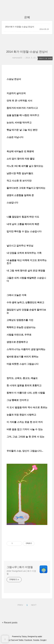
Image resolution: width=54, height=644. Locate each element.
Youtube (36, 640)
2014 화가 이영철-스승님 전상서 (20, 27)
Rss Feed (11, 640)
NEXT (33, 605)
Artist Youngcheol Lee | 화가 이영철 (21, 572)
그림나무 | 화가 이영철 (20, 567)
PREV (20, 605)
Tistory (24, 637)
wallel (40, 637)
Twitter (21, 640)
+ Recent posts (10, 623)
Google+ (43, 640)
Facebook (28, 640)
